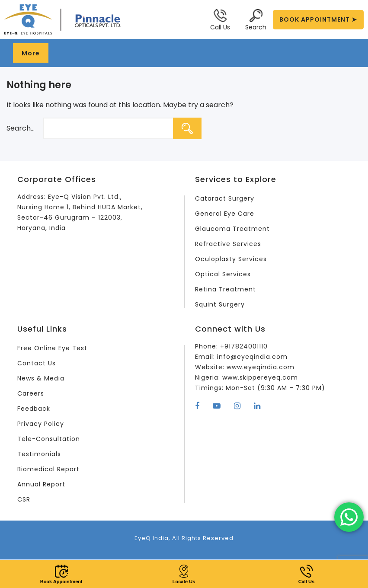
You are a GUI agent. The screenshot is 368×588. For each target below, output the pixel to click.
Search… (21, 128)
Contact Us (37, 363)
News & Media (41, 378)
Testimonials (39, 454)
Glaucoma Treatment (232, 229)
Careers (31, 393)
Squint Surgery (220, 304)
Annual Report (41, 484)
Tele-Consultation (49, 439)
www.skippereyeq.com (260, 377)
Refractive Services (228, 244)
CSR (24, 499)
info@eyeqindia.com (252, 357)
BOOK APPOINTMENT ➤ (318, 19)
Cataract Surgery (225, 198)
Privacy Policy (41, 424)
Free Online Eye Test (52, 348)
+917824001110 (244, 346)
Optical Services (223, 274)
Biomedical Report (48, 469)
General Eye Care (225, 214)
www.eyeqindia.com (261, 367)
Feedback (34, 409)
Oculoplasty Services (231, 259)
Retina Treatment (226, 289)
